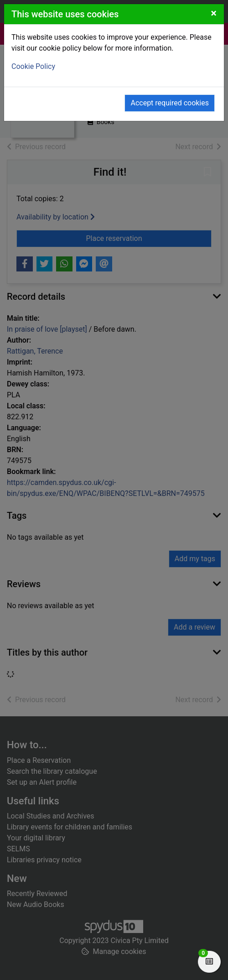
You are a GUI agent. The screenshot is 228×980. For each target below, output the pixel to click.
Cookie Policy (33, 66)
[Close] (214, 13)
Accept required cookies (170, 103)
